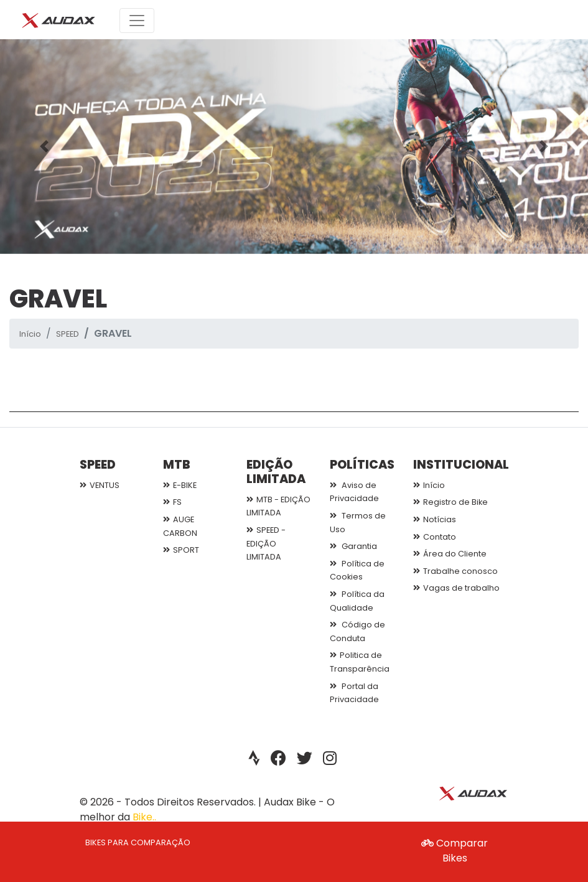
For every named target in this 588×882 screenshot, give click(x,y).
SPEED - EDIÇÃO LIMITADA (266, 543)
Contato (435, 537)
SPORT (181, 550)
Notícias (435, 519)
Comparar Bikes (455, 851)
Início (30, 334)
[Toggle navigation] (137, 21)
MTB (177, 465)
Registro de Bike (450, 502)
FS (172, 502)
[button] (44, 147)
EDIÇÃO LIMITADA (276, 472)
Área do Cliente (450, 554)
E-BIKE (180, 485)
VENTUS (100, 485)
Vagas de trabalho (456, 588)
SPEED (68, 334)
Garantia (353, 546)
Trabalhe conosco (455, 571)
